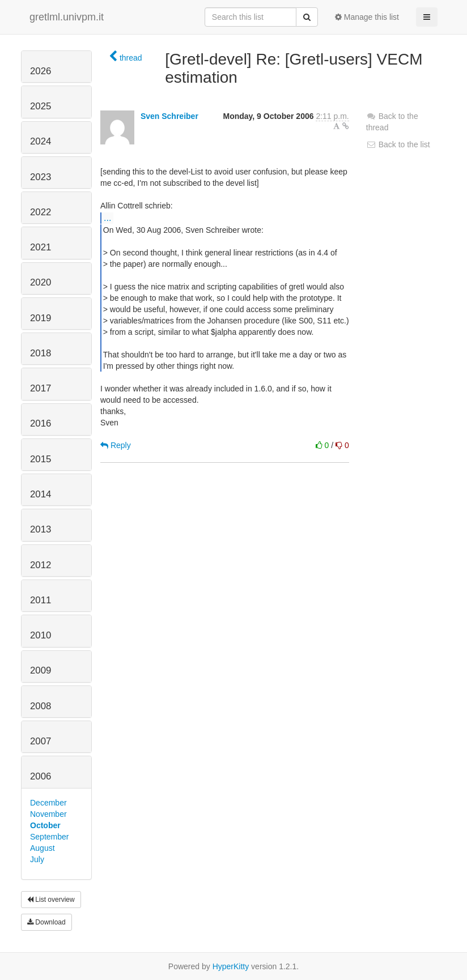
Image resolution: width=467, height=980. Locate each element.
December (48, 803)
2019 (41, 318)
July (37, 859)
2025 (41, 106)
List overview (51, 900)
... (107, 218)
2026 (41, 71)
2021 (41, 247)
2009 (41, 670)
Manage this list (367, 17)
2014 (41, 494)
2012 (41, 565)
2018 (41, 353)
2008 (41, 706)
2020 (41, 282)
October (45, 825)
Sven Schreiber (169, 116)
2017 (41, 388)
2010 (41, 635)
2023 (41, 177)
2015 (41, 459)
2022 (41, 212)
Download (46, 922)
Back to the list (398, 144)
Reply (116, 445)
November (48, 814)
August (43, 848)
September (49, 837)
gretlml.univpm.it (67, 17)
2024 (41, 141)
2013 (41, 529)
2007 (41, 741)
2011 (41, 600)
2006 (41, 776)
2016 (41, 423)
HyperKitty (231, 966)
